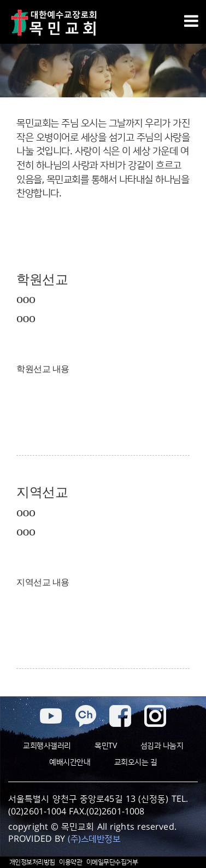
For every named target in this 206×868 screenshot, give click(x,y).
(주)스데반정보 (94, 839)
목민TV (105, 746)
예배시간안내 (70, 762)
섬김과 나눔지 (162, 746)
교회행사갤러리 (47, 746)
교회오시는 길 (136, 762)
